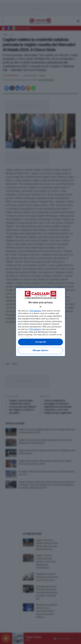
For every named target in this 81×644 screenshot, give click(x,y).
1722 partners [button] (35, 311)
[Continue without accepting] (40, 307)
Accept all (41, 342)
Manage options (41, 350)
